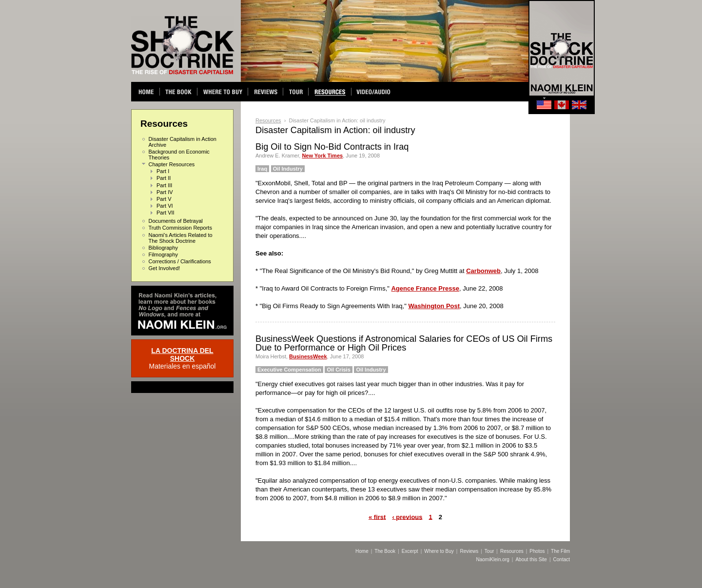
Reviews (469, 551)
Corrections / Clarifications (180, 261)
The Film (560, 551)
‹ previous (407, 517)
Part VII (166, 213)
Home (362, 551)
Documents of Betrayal (176, 221)
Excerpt (410, 551)
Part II (164, 178)
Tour (489, 551)
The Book (385, 551)
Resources (268, 120)
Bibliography (164, 248)
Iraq (262, 169)
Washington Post (434, 306)
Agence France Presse (425, 288)
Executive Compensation (289, 370)
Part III (164, 185)
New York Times (322, 156)
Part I (163, 171)
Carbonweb (483, 271)
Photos (537, 551)
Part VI (165, 206)
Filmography (164, 255)
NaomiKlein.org (492, 559)
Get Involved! (165, 268)
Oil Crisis (338, 370)
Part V (164, 199)
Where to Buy (439, 551)
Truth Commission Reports (180, 228)
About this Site (531, 559)
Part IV (165, 192)
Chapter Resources (172, 164)
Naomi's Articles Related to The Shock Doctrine (181, 238)
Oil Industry (288, 169)
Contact (562, 559)
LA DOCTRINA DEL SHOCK (182, 354)
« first (377, 517)
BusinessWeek (308, 356)
